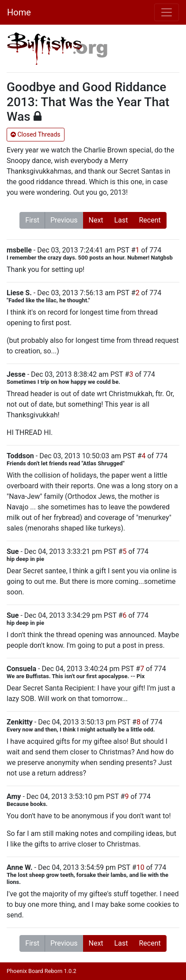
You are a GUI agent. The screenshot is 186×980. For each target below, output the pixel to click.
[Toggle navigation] (167, 12)
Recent (150, 220)
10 (140, 867)
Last (121, 220)
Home (19, 12)
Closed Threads (36, 134)
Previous (64, 220)
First (32, 220)
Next (96, 220)
